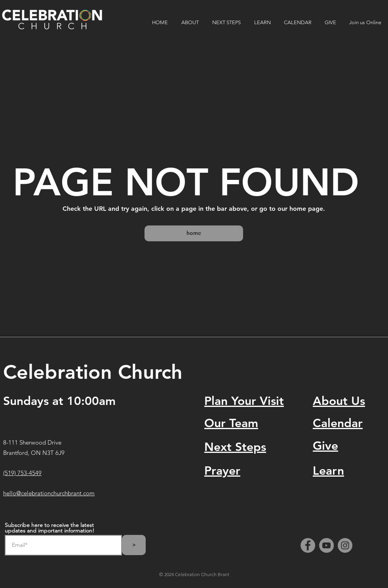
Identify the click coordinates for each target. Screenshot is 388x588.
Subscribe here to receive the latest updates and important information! (49, 528)
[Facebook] (308, 545)
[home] (194, 233)
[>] (134, 545)
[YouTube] (326, 545)
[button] (191, 22)
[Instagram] (345, 545)
